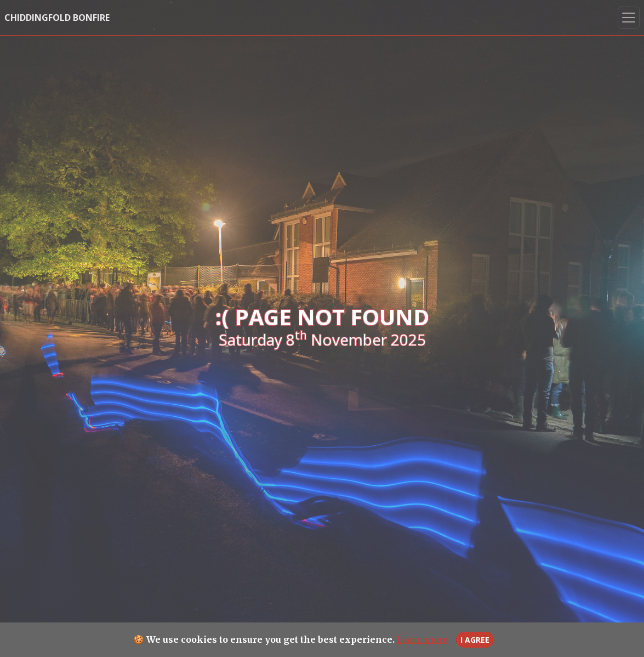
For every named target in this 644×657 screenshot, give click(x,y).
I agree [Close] (475, 640)
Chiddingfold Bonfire (57, 18)
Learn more (423, 639)
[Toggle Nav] (629, 18)
